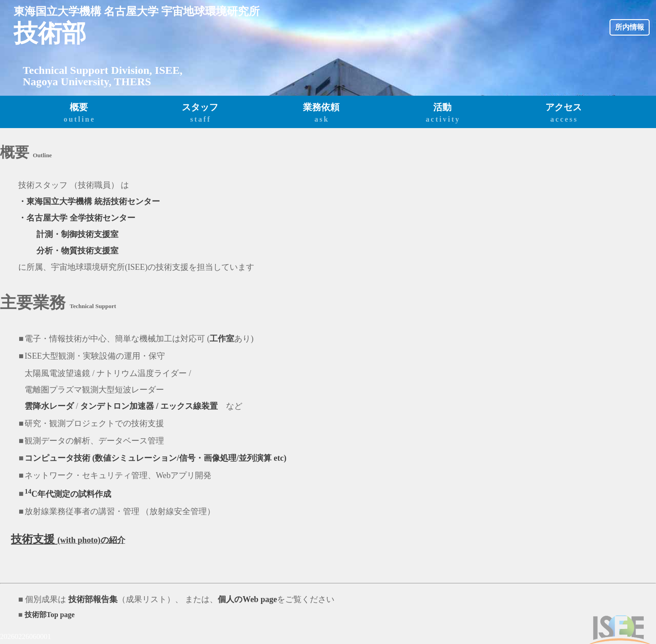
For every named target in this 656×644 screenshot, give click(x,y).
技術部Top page (50, 615)
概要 (79, 113)
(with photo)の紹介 (91, 540)
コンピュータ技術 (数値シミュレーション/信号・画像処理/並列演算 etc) (156, 458)
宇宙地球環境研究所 (210, 11)
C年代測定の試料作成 (68, 494)
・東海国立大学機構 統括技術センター (89, 201)
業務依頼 (321, 113)
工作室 (222, 339)
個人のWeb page (247, 599)
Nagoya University (66, 82)
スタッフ (200, 113)
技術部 (50, 33)
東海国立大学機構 (57, 11)
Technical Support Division (86, 70)
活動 (442, 113)
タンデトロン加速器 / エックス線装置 (149, 406)
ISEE (167, 70)
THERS (132, 82)
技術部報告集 (92, 599)
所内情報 (630, 27)
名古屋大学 (131, 11)
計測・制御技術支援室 (77, 234)
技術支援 (34, 539)
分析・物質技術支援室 (77, 251)
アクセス (564, 113)
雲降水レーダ (49, 406)
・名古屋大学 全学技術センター (77, 218)
